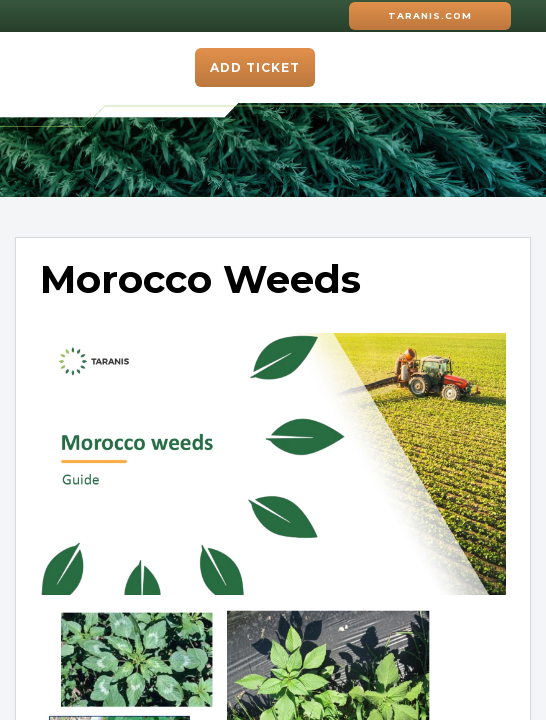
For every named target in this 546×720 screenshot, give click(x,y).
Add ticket (255, 67)
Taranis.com (430, 15)
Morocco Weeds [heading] (200, 280)
